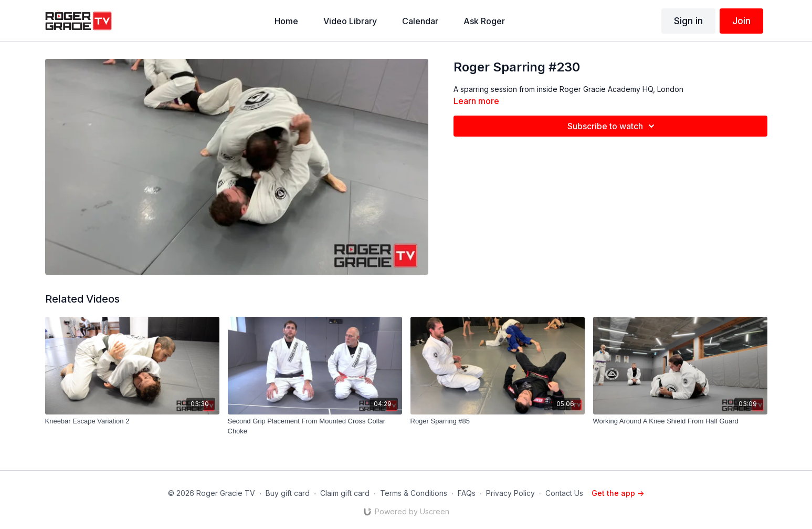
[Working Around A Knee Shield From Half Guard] (680, 421)
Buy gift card (288, 493)
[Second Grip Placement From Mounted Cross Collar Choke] (315, 426)
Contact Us (564, 493)
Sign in (688, 21)
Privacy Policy (510, 493)
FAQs (467, 493)
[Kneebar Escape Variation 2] (132, 421)
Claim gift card (345, 493)
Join (741, 21)
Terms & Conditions (414, 493)
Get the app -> (618, 493)
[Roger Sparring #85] (498, 421)
